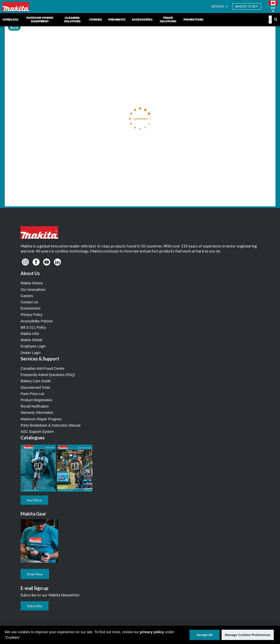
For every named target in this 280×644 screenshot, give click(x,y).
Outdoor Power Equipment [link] (40, 20)
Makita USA (30, 334)
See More (34, 500)
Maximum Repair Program (41, 419)
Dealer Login (30, 353)
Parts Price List (32, 394)
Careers (27, 296)
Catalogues (33, 438)
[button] (273, 7)
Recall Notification (35, 406)
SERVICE (220, 7)
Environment (30, 308)
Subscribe (35, 606)
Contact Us (29, 302)
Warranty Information (37, 413)
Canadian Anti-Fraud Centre (42, 368)
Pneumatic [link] (117, 20)
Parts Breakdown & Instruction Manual (50, 425)
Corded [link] (96, 20)
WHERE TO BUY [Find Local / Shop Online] (247, 7)
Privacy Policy (31, 315)
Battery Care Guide (36, 381)
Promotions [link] (193, 20)
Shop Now (35, 574)
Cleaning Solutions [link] (72, 20)
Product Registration (36, 400)
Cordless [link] (10, 20)
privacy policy (152, 632)
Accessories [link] (142, 20)
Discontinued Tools (35, 388)
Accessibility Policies (37, 321)
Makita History (32, 283)
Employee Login (33, 346)
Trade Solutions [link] (168, 20)
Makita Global (31, 340)
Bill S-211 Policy (33, 327)
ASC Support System (37, 432)
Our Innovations (33, 290)
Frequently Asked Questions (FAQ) (48, 375)
